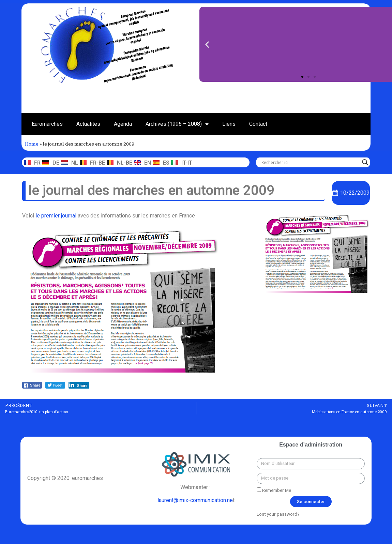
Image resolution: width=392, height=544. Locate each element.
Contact (258, 124)
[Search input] (310, 162)
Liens (229, 124)
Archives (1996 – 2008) (177, 124)
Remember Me (274, 490)
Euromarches (47, 124)
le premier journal (56, 216)
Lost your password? (278, 514)
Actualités (88, 124)
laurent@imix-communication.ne (195, 500)
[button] (302, 77)
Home (32, 144)
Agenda (123, 124)
